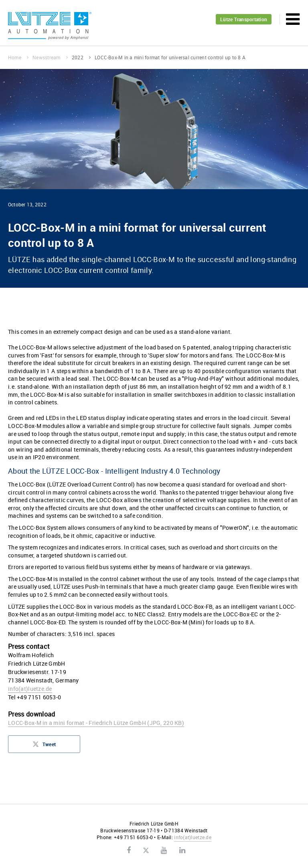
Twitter (146, 851)
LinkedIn (182, 850)
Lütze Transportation (244, 19)
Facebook (129, 850)
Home (18, 57)
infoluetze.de (30, 689)
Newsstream (50, 57)
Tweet (44, 747)
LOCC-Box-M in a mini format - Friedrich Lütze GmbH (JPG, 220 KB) (96, 723)
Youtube (164, 850)
